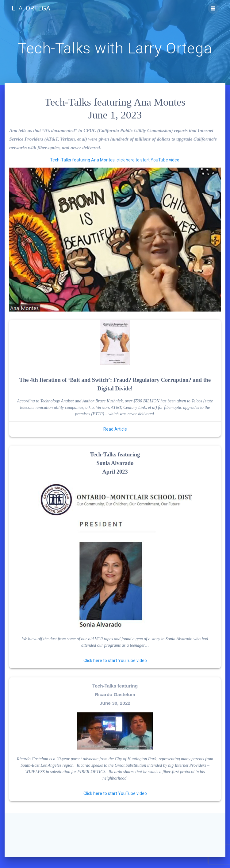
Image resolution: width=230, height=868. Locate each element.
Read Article (115, 429)
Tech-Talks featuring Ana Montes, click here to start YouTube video (115, 160)
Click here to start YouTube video (115, 661)
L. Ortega (31, 8)
